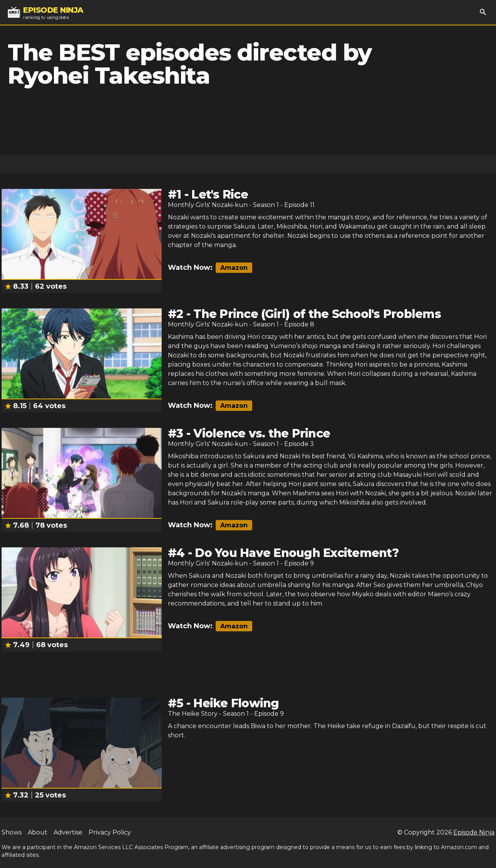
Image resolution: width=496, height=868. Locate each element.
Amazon (234, 268)
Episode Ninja (474, 832)
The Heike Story (193, 714)
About (38, 832)
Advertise (68, 832)
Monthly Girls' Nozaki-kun (208, 205)
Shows (12, 832)
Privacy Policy (110, 832)
